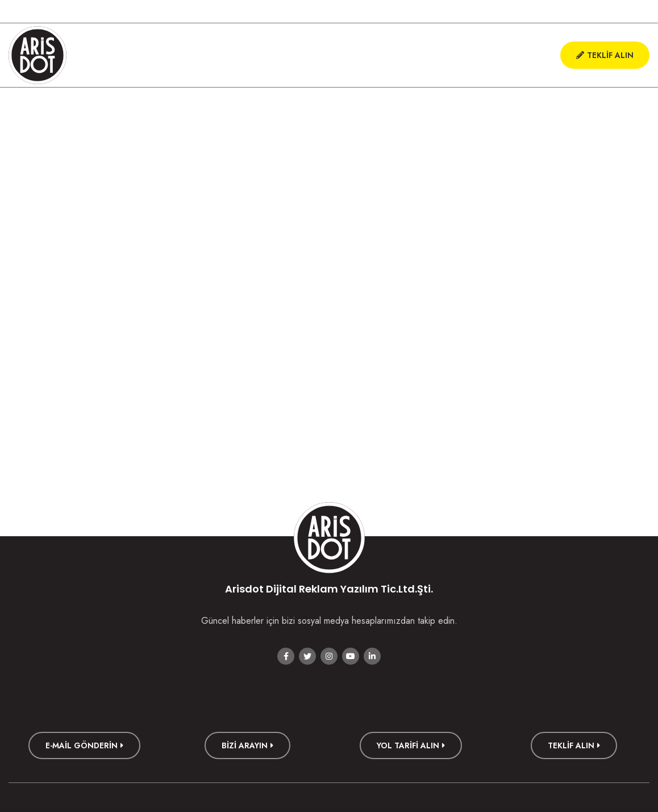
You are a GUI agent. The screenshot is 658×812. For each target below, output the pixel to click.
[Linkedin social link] (641, 11)
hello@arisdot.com (122, 11)
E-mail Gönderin (84, 745)
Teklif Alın (605, 55)
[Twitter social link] (576, 11)
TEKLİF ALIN (574, 745)
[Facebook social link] (555, 11)
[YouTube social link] (619, 11)
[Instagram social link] (598, 11)
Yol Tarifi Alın (411, 745)
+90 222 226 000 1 (44, 11)
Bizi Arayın (247, 745)
